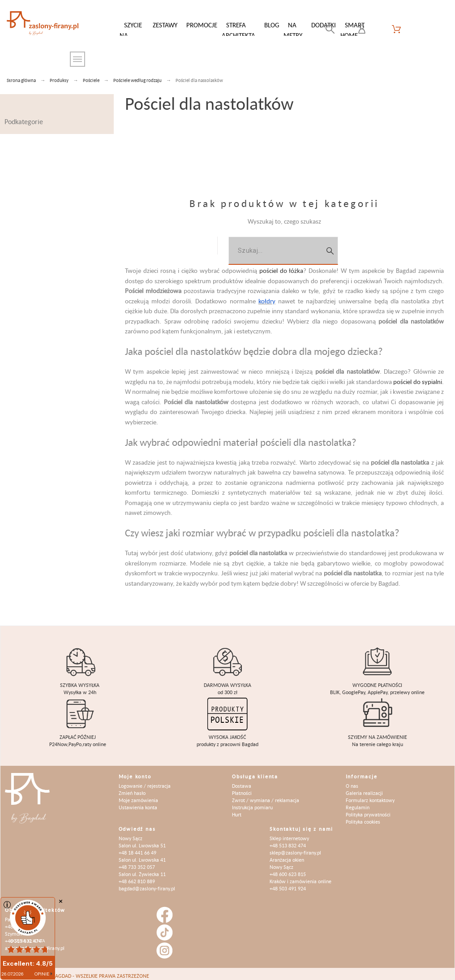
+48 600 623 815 (288, 870)
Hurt (237, 810)
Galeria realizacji (364, 788)
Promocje (202, 25)
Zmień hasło (132, 788)
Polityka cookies (363, 817)
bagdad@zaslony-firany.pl (147, 884)
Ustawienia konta (138, 803)
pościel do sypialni (418, 377)
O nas (352, 781)
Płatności (242, 788)
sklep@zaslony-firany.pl (295, 848)
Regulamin (358, 803)
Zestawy (165, 25)
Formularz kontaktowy (370, 796)
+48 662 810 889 (137, 877)
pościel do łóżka (281, 266)
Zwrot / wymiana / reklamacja (266, 796)
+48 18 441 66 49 (137, 848)
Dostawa (242, 781)
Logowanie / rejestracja (145, 781)
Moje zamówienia (138, 796)
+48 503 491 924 (288, 884)
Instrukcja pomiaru (252, 803)
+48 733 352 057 (137, 862)
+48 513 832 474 (288, 841)
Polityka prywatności (368, 810)
